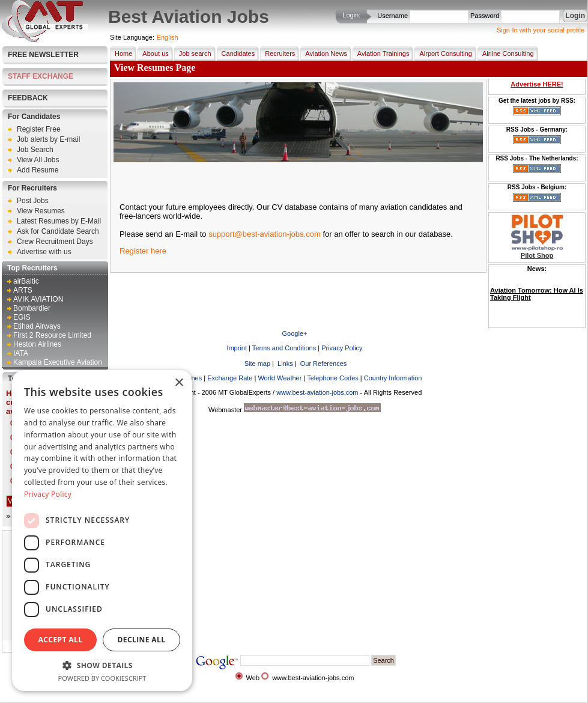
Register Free (39, 129)
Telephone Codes (333, 378)
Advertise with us (44, 252)
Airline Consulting (506, 53)
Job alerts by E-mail (48, 139)
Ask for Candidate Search (58, 231)
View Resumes (41, 211)
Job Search (35, 150)
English (168, 37)
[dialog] (102, 531)
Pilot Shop (537, 255)
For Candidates (34, 117)
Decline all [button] (142, 640)
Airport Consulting (443, 53)
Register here (143, 251)
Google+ (295, 333)
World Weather (280, 378)
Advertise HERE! (537, 84)
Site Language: (132, 37)
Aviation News (324, 53)
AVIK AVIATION (38, 299)
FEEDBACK (28, 98)
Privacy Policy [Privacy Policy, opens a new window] (48, 494)
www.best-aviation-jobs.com (317, 392)
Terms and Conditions (284, 348)
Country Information (393, 378)
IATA (21, 353)
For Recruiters (32, 188)
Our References (323, 364)
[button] (102, 665)
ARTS (23, 290)
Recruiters (277, 53)
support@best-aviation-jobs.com (265, 234)
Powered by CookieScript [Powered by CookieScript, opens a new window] (102, 678)
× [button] (179, 383)
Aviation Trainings (381, 53)
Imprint (237, 348)
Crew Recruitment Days (55, 242)
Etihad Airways (37, 326)
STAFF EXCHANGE (41, 76)
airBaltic (26, 281)
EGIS (22, 317)
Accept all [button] (61, 640)
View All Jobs (38, 160)
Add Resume (38, 170)
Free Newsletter (43, 55)
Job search (193, 53)
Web (253, 678)
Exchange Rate (230, 378)
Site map (256, 364)
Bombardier (32, 308)
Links (284, 364)
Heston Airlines (37, 344)
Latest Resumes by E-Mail (59, 221)
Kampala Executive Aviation (58, 362)
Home (121, 53)
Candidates (236, 53)
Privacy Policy (342, 348)
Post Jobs (33, 201)
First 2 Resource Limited (52, 335)
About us (153, 53)
